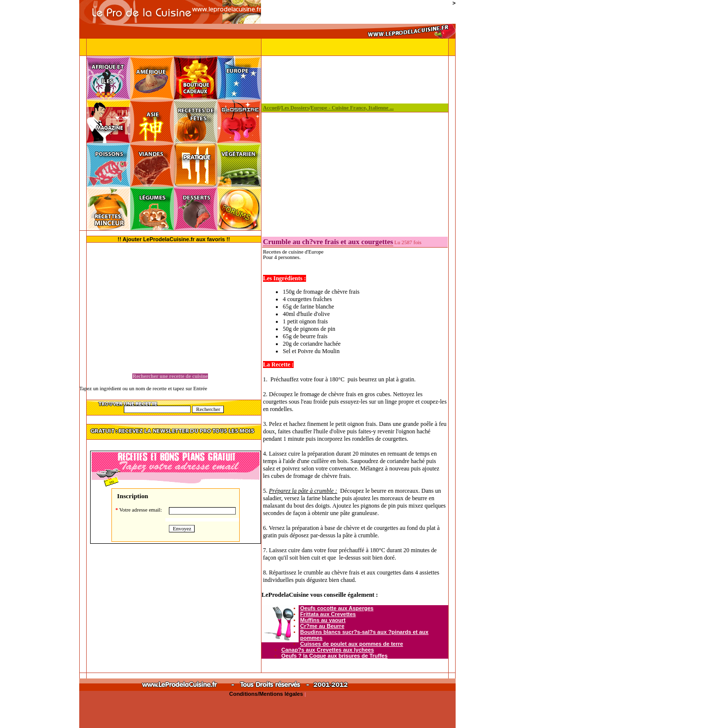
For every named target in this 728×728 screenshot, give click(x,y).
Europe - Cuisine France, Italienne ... (352, 108)
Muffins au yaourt (323, 620)
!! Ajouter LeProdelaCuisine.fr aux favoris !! (174, 239)
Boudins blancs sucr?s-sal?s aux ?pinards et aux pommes (364, 635)
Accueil (271, 108)
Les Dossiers (295, 108)
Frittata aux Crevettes (328, 614)
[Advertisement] (40, 213)
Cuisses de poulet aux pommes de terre (352, 644)
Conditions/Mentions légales (267, 694)
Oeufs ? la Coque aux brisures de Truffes (335, 656)
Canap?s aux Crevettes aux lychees (328, 650)
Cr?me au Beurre (322, 626)
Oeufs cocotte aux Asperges (337, 608)
